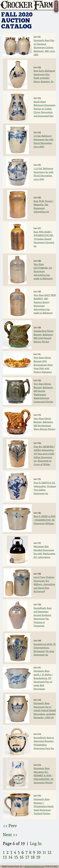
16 (22, 857)
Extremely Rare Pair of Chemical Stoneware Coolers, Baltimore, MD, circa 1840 (44, 47)
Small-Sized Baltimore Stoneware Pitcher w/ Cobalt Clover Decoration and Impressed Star (45, 109)
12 (49, 852)
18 (33, 857)
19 (38, 857)
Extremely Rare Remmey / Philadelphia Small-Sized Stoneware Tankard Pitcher (44, 806)
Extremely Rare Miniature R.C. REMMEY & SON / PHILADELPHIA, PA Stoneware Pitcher (44, 775)
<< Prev (10, 826)
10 (39, 852)
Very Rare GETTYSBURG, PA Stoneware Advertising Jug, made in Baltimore (43, 271)
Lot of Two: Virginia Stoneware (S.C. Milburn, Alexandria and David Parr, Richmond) (44, 584)
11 (44, 852)
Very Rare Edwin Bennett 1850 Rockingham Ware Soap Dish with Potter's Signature (43, 365)
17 (27, 857)
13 (5, 857)
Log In (36, 844)
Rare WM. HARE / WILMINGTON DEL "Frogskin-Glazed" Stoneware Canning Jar (44, 239)
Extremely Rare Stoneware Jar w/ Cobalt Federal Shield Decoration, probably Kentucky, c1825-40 (45, 710)
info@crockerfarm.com (34, 866)
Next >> (10, 835)
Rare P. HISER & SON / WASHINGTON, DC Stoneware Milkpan (45, 520)
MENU (56, 6)
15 (16, 857)
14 (11, 857)
